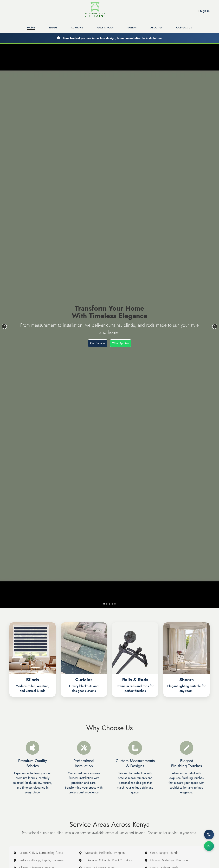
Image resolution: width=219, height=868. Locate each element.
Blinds (53, 28)
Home (31, 28)
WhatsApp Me (121, 343)
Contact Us (184, 28)
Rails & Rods (105, 28)
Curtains (77, 28)
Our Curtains (98, 343)
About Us (157, 28)
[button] (104, 604)
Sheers (132, 28)
